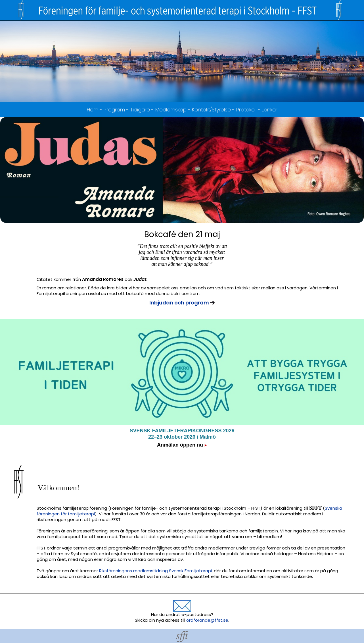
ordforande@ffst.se (207, 620)
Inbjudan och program (180, 303)
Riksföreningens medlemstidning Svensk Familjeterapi (155, 571)
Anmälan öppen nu (180, 445)
